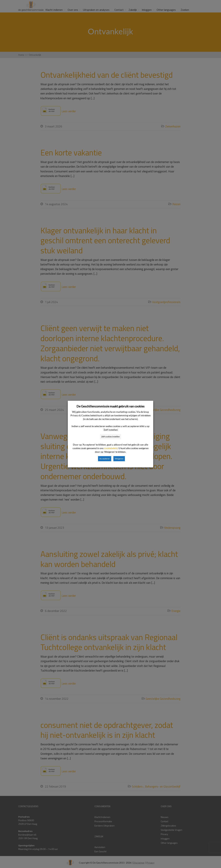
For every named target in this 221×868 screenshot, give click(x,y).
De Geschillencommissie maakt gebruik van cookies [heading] (110, 406)
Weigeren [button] (119, 459)
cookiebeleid (111, 448)
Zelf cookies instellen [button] (110, 437)
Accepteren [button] (105, 459)
